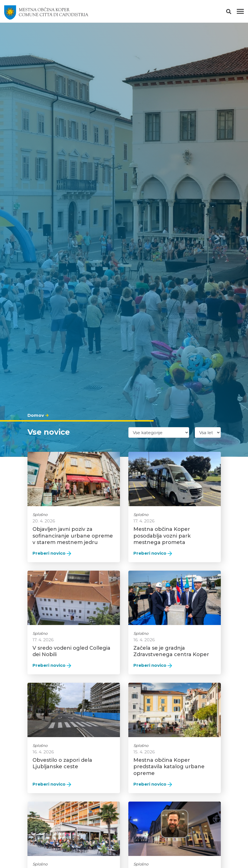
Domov (36, 415)
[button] (234, 13)
